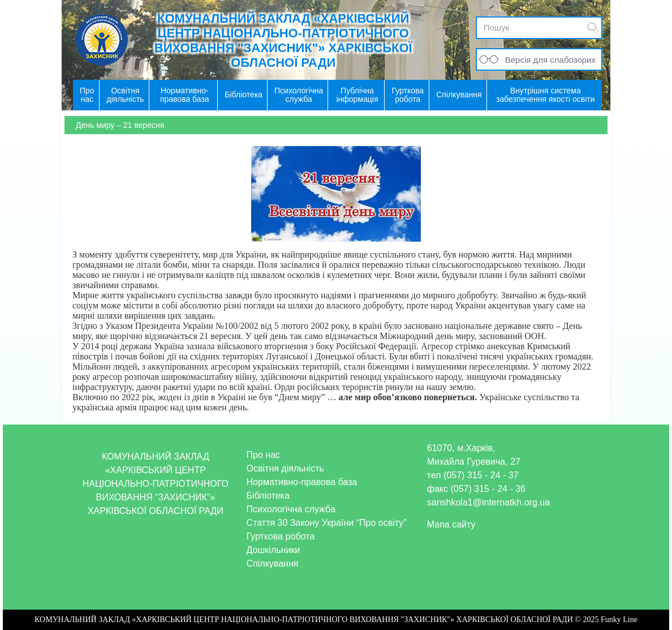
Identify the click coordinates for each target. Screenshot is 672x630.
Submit (593, 27)
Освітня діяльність (285, 468)
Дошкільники (273, 550)
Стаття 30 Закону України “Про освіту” (327, 523)
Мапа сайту (451, 524)
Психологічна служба (291, 509)
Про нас (263, 455)
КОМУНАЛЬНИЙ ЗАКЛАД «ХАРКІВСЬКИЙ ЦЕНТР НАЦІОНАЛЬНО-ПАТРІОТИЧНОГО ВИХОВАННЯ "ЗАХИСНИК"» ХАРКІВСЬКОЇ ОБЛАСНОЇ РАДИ (283, 40)
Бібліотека (268, 496)
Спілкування (273, 563)
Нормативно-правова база (302, 482)
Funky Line (619, 620)
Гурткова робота (281, 536)
